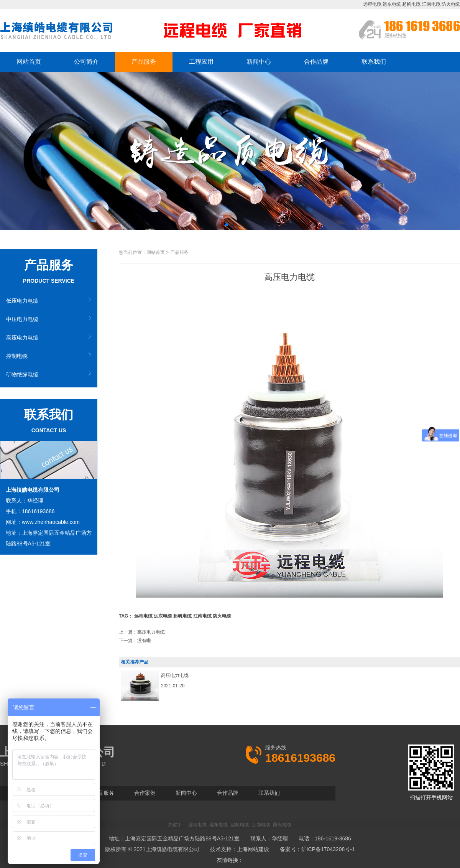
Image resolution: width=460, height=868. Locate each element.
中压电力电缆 (22, 319)
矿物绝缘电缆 (22, 374)
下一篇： (135, 641)
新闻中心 (259, 62)
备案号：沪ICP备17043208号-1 (317, 849)
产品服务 (144, 62)
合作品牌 (316, 62)
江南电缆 (431, 4)
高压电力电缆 (22, 338)
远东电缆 (392, 4)
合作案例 (145, 793)
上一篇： (142, 632)
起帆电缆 (411, 4)
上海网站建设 (253, 849)
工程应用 (201, 62)
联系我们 (374, 62)
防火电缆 (451, 4)
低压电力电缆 (22, 301)
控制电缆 (17, 356)
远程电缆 (372, 4)
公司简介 (86, 62)
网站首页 (29, 62)
